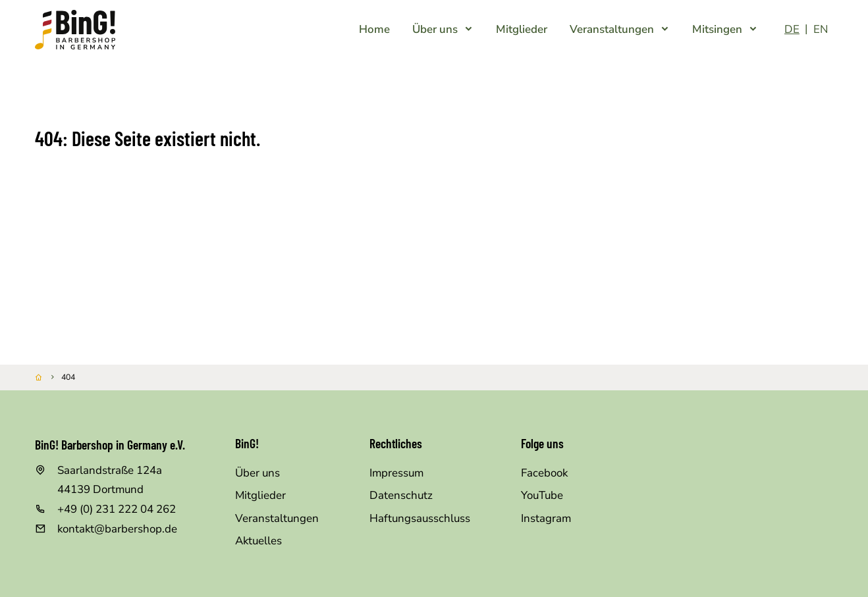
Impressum (396, 473)
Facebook (544, 473)
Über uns (258, 473)
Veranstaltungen (277, 518)
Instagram (546, 518)
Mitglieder (260, 495)
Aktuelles (258, 541)
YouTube (542, 495)
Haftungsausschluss (420, 518)
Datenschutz (401, 495)
